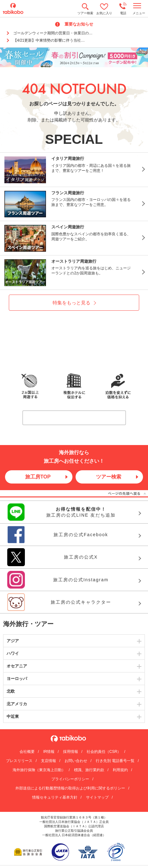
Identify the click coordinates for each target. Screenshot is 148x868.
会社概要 (27, 752)
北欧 (11, 691)
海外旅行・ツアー (28, 624)
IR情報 (49, 752)
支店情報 (48, 761)
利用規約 (120, 770)
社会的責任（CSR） (104, 752)
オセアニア (17, 666)
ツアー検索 (109, 477)
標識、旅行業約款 (89, 770)
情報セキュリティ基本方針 (55, 797)
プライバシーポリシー (70, 779)
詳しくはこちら (76, 417)
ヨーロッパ (17, 679)
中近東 (13, 716)
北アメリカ (17, 704)
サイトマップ (97, 797)
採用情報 (71, 752)
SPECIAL (74, 139)
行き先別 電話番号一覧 (115, 761)
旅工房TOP (38, 477)
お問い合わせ (76, 761)
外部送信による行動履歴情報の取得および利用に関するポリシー (70, 788)
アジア (13, 641)
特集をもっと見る (71, 303)
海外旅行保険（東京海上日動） (39, 770)
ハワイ (13, 653)
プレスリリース (19, 761)
